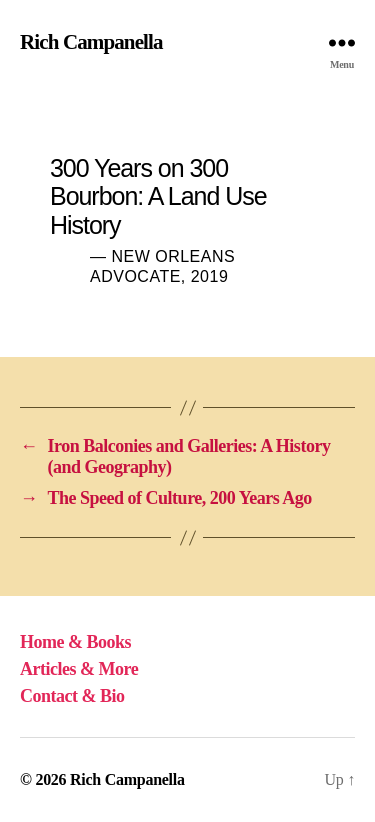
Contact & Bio (72, 696)
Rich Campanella (91, 42)
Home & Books (75, 642)
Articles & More (79, 669)
